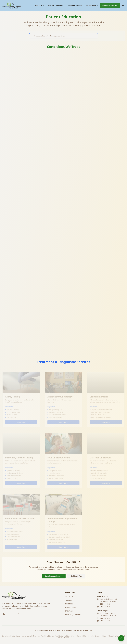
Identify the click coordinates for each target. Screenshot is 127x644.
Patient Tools (92, 6)
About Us (39, 6)
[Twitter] (4, 614)
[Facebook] (11, 614)
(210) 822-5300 (105, 618)
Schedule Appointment (110, 5)
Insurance (69, 611)
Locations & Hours (75, 6)
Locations (69, 604)
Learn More (21, 108)
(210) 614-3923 (105, 604)
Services (69, 600)
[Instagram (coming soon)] (18, 614)
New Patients (71, 607)
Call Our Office (76, 576)
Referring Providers (73, 614)
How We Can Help (56, 6)
